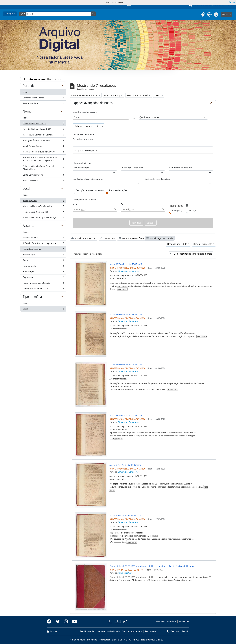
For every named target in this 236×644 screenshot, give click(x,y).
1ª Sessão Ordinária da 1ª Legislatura (43, 244)
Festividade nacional (43, 250)
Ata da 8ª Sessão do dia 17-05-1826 (125, 516)
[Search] (59, 14)
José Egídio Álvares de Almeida (43, 141)
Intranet (52, 632)
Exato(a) (193, 210)
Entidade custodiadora (83, 139)
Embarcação (43, 272)
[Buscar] (101, 117)
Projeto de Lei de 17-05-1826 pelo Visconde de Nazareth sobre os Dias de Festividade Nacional (152, 566)
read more (122, 289)
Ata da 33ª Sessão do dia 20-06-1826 (126, 264)
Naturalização (43, 255)
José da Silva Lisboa (43, 181)
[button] (203, 15)
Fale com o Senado (178, 632)
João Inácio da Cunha (43, 147)
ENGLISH (160, 622)
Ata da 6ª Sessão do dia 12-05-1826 (125, 465)
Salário (43, 261)
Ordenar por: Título (177, 244)
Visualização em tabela (160, 238)
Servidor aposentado (132, 632)
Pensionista (150, 632)
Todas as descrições (118, 190)
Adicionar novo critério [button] (88, 126)
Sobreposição (178, 210)
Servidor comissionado (109, 632)
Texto (43, 309)
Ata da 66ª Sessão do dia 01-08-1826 (126, 365)
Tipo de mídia (32, 297)
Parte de (29, 86)
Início (75, 204)
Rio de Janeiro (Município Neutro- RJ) (43, 218)
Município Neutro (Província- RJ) (43, 207)
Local (26, 189)
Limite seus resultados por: (43, 79)
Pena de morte (43, 267)
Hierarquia (107, 238)
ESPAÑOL (172, 622)
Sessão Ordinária (43, 238)
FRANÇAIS (184, 622)
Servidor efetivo (87, 632)
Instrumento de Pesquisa (180, 168)
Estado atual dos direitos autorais (88, 179)
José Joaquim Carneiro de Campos (43, 135)
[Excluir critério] (212, 118)
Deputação (43, 278)
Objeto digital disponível (132, 168)
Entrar (226, 14)
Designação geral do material (158, 179)
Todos (26, 92)
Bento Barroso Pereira (43, 176)
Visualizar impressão (84, 238)
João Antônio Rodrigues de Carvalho (43, 152)
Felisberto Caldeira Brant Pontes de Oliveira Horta (43, 168)
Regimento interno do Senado (43, 284)
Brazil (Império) (43, 201)
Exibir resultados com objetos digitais (191, 254)
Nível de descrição (81, 168)
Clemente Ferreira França (43, 124)
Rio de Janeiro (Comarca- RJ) (43, 213)
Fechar (232, 2)
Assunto (29, 226)
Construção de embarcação (43, 289)
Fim (122, 204)
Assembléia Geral (43, 104)
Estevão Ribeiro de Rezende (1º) (43, 130)
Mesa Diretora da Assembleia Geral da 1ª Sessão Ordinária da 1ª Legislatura (43, 159)
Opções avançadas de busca (93, 103)
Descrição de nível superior (85, 150)
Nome (27, 112)
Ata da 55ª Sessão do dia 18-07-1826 (126, 315)
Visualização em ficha (131, 238)
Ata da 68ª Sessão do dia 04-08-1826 (126, 415)
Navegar (9, 14)
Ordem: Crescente (203, 244)
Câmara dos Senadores (43, 98)
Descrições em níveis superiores (90, 190)
